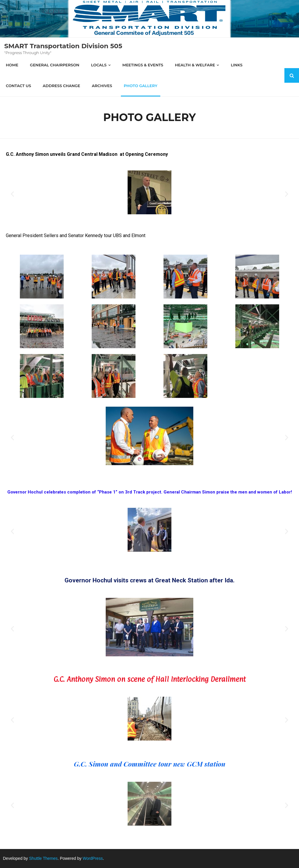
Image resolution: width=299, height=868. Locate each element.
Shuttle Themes (44, 858)
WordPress (93, 858)
